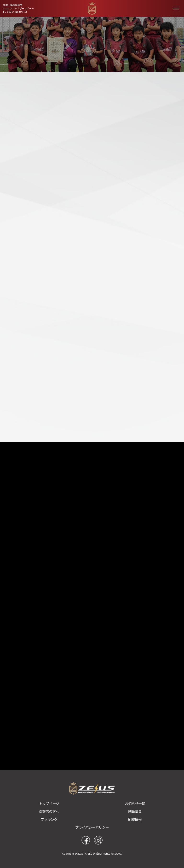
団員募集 (135, 811)
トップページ (49, 803)
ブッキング (49, 819)
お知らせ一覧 (135, 803)
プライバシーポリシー (92, 827)
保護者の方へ (49, 811)
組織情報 (135, 819)
